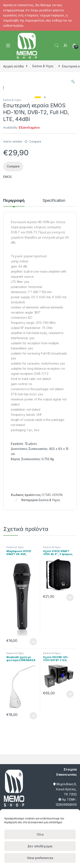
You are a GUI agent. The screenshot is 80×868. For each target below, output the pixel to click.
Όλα (40, 834)
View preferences (40, 858)
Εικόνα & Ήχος (43, 66)
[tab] (14, 235)
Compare (35, 174)
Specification (54, 233)
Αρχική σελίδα (14, 66)
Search (57, 45)
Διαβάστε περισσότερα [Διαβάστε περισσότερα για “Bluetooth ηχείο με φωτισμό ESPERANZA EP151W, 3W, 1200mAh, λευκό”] (33, 748)
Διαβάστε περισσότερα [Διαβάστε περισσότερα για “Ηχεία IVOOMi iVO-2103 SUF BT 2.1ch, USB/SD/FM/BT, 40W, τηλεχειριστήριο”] (70, 727)
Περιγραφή (14, 233)
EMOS (7, 210)
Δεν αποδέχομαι (40, 846)
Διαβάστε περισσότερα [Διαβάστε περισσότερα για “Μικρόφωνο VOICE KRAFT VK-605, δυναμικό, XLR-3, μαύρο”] (33, 674)
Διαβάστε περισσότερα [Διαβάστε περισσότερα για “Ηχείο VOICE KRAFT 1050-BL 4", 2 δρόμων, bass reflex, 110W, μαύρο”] (70, 630)
